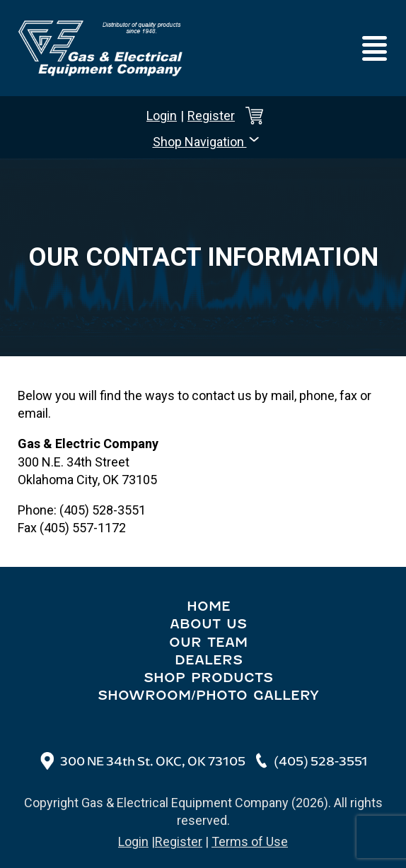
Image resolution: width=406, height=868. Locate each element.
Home (209, 606)
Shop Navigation (207, 141)
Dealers (209, 660)
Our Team (208, 642)
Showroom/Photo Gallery (208, 695)
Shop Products (208, 678)
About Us (208, 624)
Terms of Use (250, 841)
